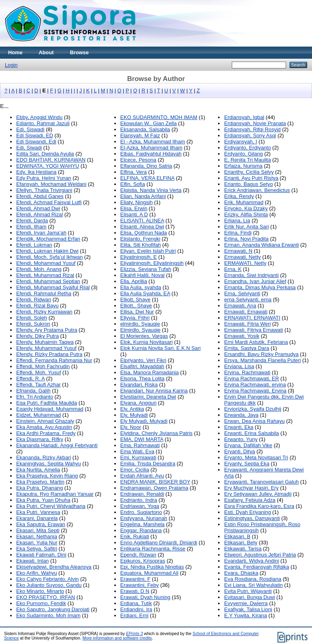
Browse (79, 52)
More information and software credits (117, 638)
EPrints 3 (135, 634)
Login (11, 65)
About (46, 52)
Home (15, 52)
